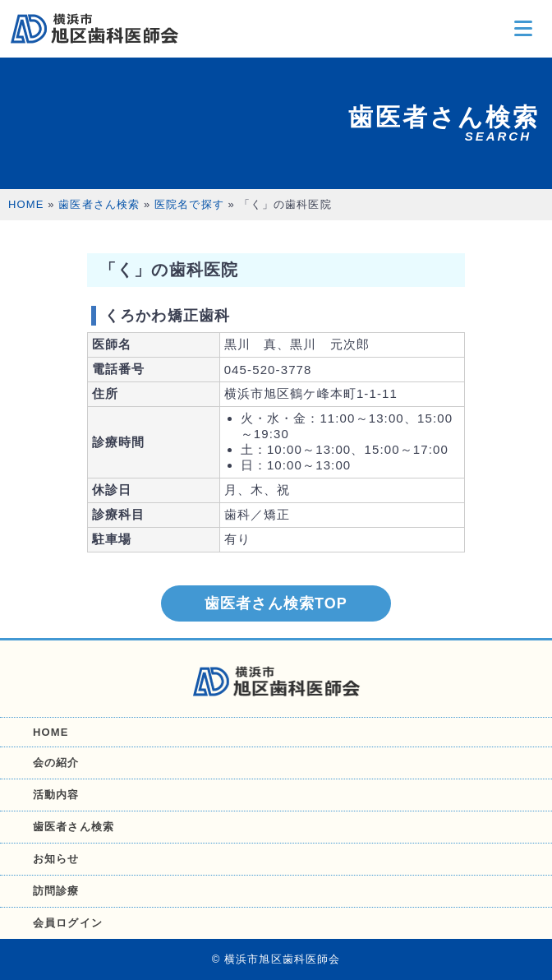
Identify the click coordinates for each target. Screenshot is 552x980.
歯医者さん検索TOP (276, 603)
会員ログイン (68, 923)
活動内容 (56, 795)
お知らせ (56, 859)
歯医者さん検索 (99, 204)
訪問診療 (56, 891)
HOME (26, 204)
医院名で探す (189, 204)
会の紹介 (56, 763)
